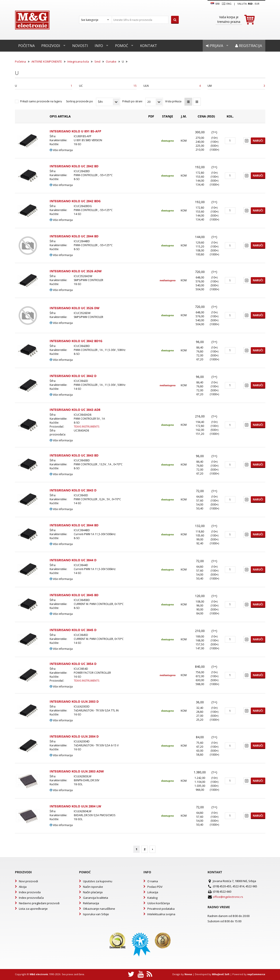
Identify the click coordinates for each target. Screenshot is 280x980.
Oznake (111, 61)
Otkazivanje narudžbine (99, 909)
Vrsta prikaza (173, 101)
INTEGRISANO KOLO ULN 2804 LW (75, 806)
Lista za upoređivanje (33, 909)
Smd (97, 61)
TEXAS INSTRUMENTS (87, 427)
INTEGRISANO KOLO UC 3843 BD (74, 455)
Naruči (258, 141)
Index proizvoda (30, 892)
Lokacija (153, 892)
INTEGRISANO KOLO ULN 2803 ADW (77, 771)
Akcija (23, 887)
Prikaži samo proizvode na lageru (41, 101)
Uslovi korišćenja (159, 903)
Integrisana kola (78, 61)
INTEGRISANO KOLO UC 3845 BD (74, 595)
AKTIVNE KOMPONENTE (47, 61)
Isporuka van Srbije (96, 914)
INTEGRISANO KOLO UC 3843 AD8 (75, 410)
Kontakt (149, 46)
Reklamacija (91, 903)
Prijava (215, 46)
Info (99, 46)
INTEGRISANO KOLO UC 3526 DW (75, 308)
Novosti (80, 46)
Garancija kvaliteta (96, 898)
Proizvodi (51, 46)
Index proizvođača (31, 898)
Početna (26, 46)
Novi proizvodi (28, 881)
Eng (227, 4)
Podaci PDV (155, 887)
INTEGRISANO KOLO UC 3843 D (73, 490)
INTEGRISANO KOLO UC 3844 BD (74, 525)
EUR (257, 4)
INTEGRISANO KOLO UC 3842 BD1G (76, 341)
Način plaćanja (93, 892)
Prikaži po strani (132, 101)
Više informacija (61, 150)
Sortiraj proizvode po (79, 101)
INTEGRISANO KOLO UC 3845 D (73, 630)
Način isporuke (93, 887)
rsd (250, 4)
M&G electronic (39, 974)
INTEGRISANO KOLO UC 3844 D (73, 560)
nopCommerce (256, 974)
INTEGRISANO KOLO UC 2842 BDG (75, 201)
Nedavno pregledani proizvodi (39, 903)
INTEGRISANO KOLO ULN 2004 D (74, 736)
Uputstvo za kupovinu (98, 881)
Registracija (249, 46)
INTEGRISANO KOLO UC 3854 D (73, 664)
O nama (153, 881)
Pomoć (122, 46)
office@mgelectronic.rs (228, 897)
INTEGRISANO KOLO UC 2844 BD (74, 236)
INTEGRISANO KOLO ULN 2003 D (74, 701)
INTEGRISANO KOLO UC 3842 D (73, 376)
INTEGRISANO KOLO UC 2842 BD (74, 166)
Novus (188, 974)
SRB (215, 4)
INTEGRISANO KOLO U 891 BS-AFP (75, 131)
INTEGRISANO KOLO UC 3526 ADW (76, 271)
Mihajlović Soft (221, 974)
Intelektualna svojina (161, 914)
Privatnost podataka (161, 909)
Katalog (152, 898)
